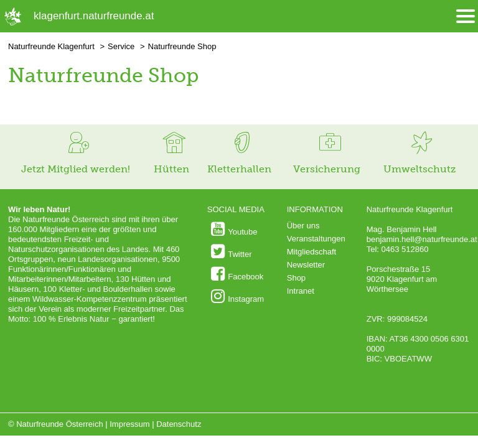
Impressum (129, 424)
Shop (296, 278)
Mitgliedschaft (312, 252)
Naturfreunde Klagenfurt (51, 46)
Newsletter (306, 265)
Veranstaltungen (316, 239)
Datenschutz (179, 424)
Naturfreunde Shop (182, 46)
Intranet (301, 291)
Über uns (303, 226)
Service (121, 46)
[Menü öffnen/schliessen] (466, 16)
